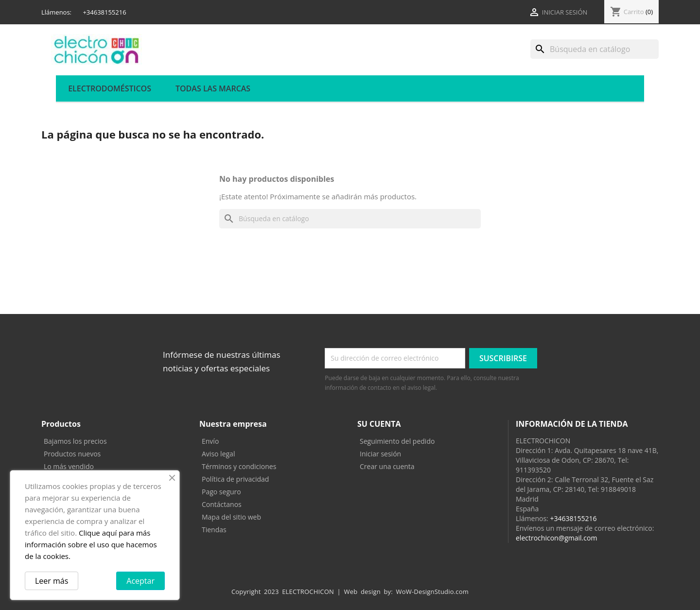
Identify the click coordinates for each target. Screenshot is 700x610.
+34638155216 (573, 518)
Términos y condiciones (239, 466)
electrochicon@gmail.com (556, 538)
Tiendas (214, 530)
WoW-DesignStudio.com (433, 592)
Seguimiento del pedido (397, 441)
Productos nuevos (72, 454)
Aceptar (140, 581)
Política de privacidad (235, 479)
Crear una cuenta (387, 466)
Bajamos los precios (75, 441)
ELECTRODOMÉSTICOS (110, 88)
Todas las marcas (213, 88)
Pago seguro (221, 492)
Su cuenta (379, 424)
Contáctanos (222, 504)
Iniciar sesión (380, 454)
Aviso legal (218, 454)
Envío (210, 441)
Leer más (52, 581)
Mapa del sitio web (231, 517)
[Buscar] (595, 49)
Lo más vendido (69, 466)
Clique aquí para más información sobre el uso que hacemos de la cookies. (91, 544)
